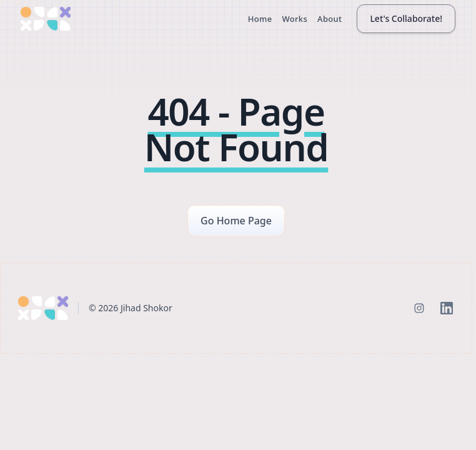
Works (295, 19)
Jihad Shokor (146, 308)
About (330, 19)
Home (260, 19)
